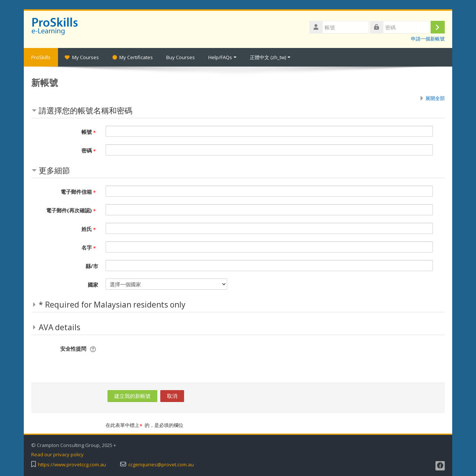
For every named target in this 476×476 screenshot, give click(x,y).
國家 (93, 285)
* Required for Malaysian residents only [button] (112, 305)
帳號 (90, 132)
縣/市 (92, 266)
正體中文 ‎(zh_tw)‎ (270, 57)
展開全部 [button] (435, 98)
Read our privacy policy (57, 455)
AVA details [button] (59, 327)
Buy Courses (181, 57)
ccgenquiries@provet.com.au (161, 465)
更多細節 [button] (54, 170)
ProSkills (41, 57)
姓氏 (90, 229)
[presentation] (162, 357)
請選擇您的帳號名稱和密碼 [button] (86, 110)
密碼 (90, 150)
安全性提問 (73, 349)
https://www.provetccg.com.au (72, 465)
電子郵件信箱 (79, 192)
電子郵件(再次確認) (72, 210)
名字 (90, 247)
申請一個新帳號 (428, 39)
